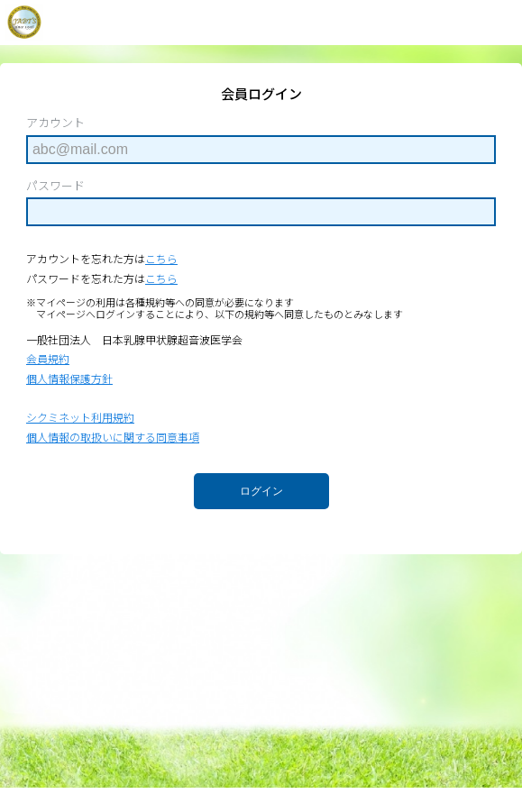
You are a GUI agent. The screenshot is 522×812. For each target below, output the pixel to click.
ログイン (261, 491)
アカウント (55, 123)
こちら (161, 258)
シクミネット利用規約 (80, 417)
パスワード (55, 186)
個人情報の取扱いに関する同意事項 (113, 437)
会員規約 (48, 358)
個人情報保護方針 (69, 378)
